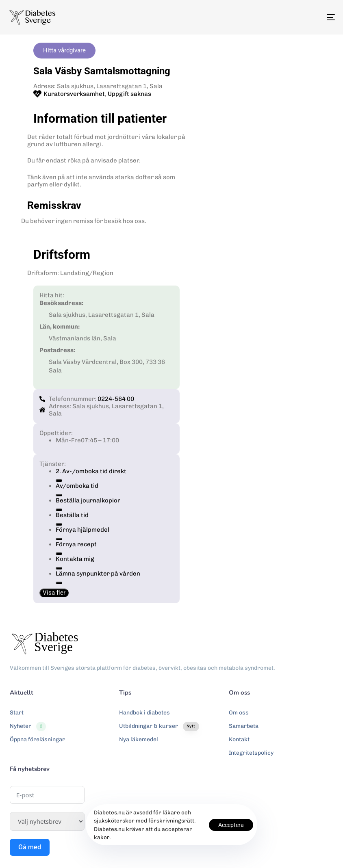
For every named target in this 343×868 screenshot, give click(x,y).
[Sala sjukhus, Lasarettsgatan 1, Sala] (253, 197)
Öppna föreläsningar (37, 739)
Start (17, 713)
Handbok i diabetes (144, 713)
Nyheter (28, 726)
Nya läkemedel (139, 739)
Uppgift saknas (129, 94)
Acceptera (231, 825)
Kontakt (239, 739)
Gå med (30, 847)
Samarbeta (244, 726)
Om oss (239, 713)
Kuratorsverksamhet (74, 94)
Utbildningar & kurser (159, 726)
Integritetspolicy (251, 753)
